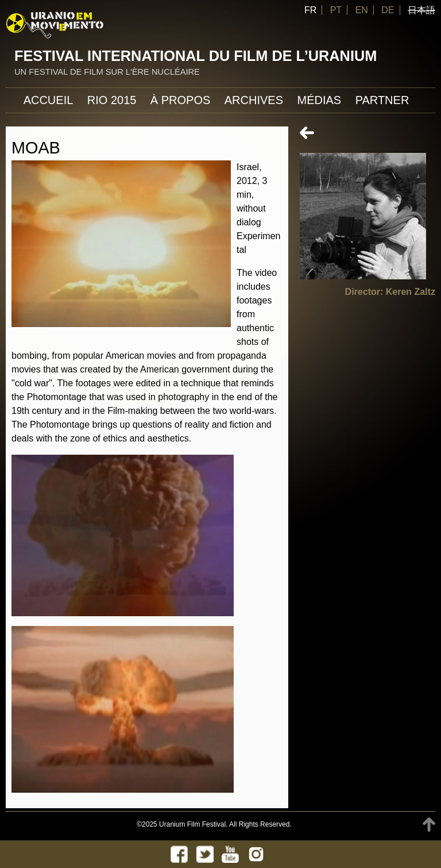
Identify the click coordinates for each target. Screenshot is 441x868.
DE (388, 10)
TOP (429, 825)
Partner (382, 100)
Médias (319, 100)
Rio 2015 (112, 100)
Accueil (49, 100)
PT (336, 10)
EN (362, 10)
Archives (254, 100)
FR (310, 10)
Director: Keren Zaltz (390, 292)
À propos (180, 100)
